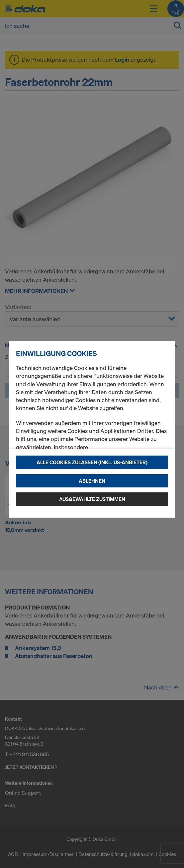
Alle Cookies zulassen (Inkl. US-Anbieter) (92, 462)
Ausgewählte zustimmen (92, 499)
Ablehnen (92, 481)
